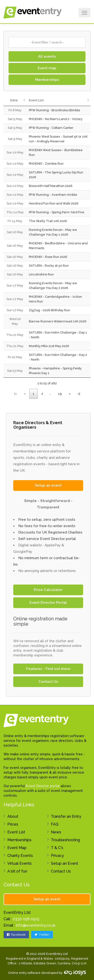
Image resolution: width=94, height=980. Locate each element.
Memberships (47, 80)
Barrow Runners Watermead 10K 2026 (58, 321)
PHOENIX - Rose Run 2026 (48, 257)
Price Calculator (48, 590)
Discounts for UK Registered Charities (50, 532)
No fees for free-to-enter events (47, 526)
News (56, 832)
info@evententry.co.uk (36, 925)
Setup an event (48, 485)
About (13, 816)
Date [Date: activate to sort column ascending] (14, 100)
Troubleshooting (65, 840)
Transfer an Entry (66, 816)
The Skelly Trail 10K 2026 (48, 221)
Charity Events (20, 856)
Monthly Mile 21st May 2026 (49, 346)
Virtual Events (20, 863)
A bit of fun (17, 871)
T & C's (57, 848)
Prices (13, 824)
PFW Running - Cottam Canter (51, 128)
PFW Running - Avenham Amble (53, 195)
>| (79, 394)
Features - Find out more (48, 669)
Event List (16, 832)
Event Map (17, 848)
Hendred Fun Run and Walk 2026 (54, 203)
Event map (47, 68)
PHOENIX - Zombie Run (46, 164)
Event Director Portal (48, 603)
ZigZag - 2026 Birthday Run (49, 310)
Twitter (42, 935)
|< (16, 394)
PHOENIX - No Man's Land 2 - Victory (56, 119)
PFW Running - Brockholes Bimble (55, 110)
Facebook (16, 935)
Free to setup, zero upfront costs (47, 520)
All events (47, 56)
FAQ (55, 824)
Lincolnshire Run (41, 274)
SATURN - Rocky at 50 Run (49, 266)
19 (60, 394)
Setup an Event (65, 863)
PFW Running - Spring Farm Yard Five (57, 212)
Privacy (57, 856)
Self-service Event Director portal (47, 539)
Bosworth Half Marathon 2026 (51, 186)
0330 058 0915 (26, 919)
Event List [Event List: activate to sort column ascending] (36, 100)
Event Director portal (43, 786)
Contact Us (48, 682)
